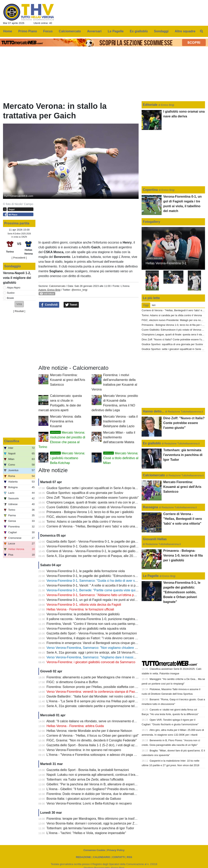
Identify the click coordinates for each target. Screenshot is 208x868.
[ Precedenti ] (19, 258)
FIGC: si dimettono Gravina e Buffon (72, 682)
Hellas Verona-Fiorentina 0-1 (166, 263)
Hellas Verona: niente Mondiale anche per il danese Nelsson (89, 731)
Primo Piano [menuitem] (28, 31)
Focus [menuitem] (48, 31)
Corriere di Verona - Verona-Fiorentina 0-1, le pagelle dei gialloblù (93, 551)
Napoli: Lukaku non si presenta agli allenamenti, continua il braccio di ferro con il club (107, 775)
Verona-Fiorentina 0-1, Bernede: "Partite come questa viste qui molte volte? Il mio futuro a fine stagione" (120, 590)
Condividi (49, 305)
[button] (19, 304)
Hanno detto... (153, 411)
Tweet (71, 305)
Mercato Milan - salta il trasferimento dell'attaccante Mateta (119, 437)
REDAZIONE (83, 857)
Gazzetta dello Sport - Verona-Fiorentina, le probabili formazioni (92, 633)
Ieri (154, 305)
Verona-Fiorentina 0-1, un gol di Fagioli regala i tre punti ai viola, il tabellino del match (107, 600)
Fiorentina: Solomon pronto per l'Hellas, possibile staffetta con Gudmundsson (101, 687)
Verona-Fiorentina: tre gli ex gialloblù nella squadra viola (86, 629)
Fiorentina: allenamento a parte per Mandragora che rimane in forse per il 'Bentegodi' (107, 677)
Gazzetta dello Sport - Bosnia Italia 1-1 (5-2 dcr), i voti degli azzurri (94, 745)
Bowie (10, 298)
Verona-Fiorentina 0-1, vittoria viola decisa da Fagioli (84, 605)
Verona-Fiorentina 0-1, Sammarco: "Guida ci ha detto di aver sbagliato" (97, 581)
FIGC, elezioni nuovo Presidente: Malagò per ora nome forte (89, 517)
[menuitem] (202, 31)
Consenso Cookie (94, 850)
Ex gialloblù (152, 443)
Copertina (150, 190)
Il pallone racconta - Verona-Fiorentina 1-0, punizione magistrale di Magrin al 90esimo (107, 619)
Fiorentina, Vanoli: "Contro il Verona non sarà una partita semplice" (94, 624)
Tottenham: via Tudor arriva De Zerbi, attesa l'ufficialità (85, 779)
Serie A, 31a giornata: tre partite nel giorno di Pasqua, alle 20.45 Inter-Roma (100, 556)
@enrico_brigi (79, 290)
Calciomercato (57, 286)
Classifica (12, 441)
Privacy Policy (116, 850)
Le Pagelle (151, 576)
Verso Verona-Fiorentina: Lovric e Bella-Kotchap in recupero (89, 803)
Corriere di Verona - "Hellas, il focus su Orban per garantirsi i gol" (93, 736)
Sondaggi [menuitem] (161, 31)
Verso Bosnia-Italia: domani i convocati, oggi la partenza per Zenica (94, 823)
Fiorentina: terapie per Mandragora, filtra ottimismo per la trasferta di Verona (100, 819)
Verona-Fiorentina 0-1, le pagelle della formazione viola (86, 571)
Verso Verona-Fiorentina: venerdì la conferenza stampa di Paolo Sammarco (100, 692)
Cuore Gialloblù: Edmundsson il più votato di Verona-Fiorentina (91, 507)
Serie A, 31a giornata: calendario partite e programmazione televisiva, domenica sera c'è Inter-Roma (118, 706)
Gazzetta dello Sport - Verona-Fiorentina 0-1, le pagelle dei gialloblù (95, 542)
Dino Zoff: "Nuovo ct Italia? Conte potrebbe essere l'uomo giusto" (93, 498)
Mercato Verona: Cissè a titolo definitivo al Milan (121, 458)
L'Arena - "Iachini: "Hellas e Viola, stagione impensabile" (86, 833)
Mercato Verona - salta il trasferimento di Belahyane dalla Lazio (120, 421)
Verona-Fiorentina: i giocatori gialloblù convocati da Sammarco (91, 662)
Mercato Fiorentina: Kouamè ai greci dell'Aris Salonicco (68, 380)
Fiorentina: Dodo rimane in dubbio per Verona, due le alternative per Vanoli (100, 794)
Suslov (11, 293)
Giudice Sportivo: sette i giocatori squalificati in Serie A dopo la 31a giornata (100, 488)
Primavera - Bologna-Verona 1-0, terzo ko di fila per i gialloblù (90, 512)
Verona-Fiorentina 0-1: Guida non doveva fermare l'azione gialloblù (94, 546)
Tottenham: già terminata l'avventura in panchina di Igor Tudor (90, 828)
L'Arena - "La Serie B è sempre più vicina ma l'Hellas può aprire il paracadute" (102, 701)
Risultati (19, 311)
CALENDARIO (101, 857)
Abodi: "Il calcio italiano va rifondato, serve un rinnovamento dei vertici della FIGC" (105, 721)
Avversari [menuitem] (94, 31)
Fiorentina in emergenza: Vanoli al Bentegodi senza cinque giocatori (95, 643)
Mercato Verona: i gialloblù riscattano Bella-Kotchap (68, 458)
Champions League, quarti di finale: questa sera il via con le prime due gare (100, 502)
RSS (129, 857)
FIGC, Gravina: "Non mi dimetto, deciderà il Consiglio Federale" (92, 740)
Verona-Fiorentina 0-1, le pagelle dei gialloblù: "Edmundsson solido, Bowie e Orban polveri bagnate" (118, 576)
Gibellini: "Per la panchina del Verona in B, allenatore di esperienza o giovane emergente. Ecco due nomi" (122, 784)
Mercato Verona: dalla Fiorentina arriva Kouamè (66, 421)
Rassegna (150, 507)
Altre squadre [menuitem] (185, 31)
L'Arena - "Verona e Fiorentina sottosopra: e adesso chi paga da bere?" (97, 755)
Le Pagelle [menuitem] (116, 31)
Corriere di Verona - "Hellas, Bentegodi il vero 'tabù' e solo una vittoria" (97, 526)
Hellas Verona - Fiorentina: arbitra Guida (75, 726)
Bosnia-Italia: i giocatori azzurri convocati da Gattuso (84, 799)
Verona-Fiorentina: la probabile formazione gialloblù (83, 614)
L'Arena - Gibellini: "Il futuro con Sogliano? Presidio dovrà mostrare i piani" (99, 789)
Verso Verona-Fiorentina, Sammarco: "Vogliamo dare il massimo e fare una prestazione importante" (117, 657)
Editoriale (150, 105)
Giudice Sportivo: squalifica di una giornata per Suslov (85, 493)
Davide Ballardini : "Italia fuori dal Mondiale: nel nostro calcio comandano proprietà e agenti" (112, 696)
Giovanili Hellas (155, 539)
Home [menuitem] (8, 31)
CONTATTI (118, 857)
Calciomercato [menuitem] (70, 31)
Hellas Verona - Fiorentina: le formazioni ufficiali (80, 609)
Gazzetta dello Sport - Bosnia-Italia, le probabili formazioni (88, 770)
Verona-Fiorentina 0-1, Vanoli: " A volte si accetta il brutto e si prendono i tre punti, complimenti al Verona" (121, 585)
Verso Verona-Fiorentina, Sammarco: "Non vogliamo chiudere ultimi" (95, 648)
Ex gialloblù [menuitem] (139, 31)
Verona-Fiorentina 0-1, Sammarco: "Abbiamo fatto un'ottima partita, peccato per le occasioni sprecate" (119, 595)
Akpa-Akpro (14, 288)
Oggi (146, 305)
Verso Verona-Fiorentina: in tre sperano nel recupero (84, 750)
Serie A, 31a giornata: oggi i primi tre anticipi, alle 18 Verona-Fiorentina (97, 652)
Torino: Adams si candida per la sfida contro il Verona (84, 522)
